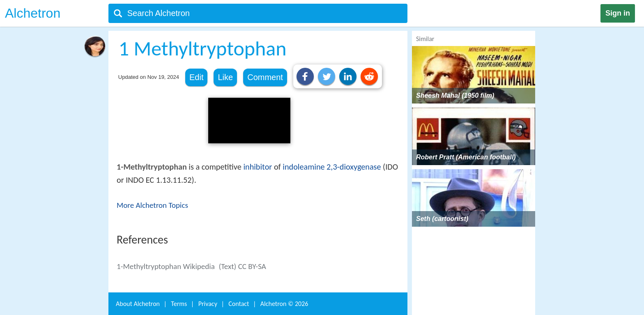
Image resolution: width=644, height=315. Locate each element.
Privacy (208, 304)
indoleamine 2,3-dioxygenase (332, 167)
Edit (196, 77)
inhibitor (258, 167)
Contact (239, 304)
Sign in (618, 13)
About (138, 304)
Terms (179, 304)
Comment (265, 77)
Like (225, 77)
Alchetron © (284, 304)
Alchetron (33, 13)
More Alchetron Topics (152, 205)
